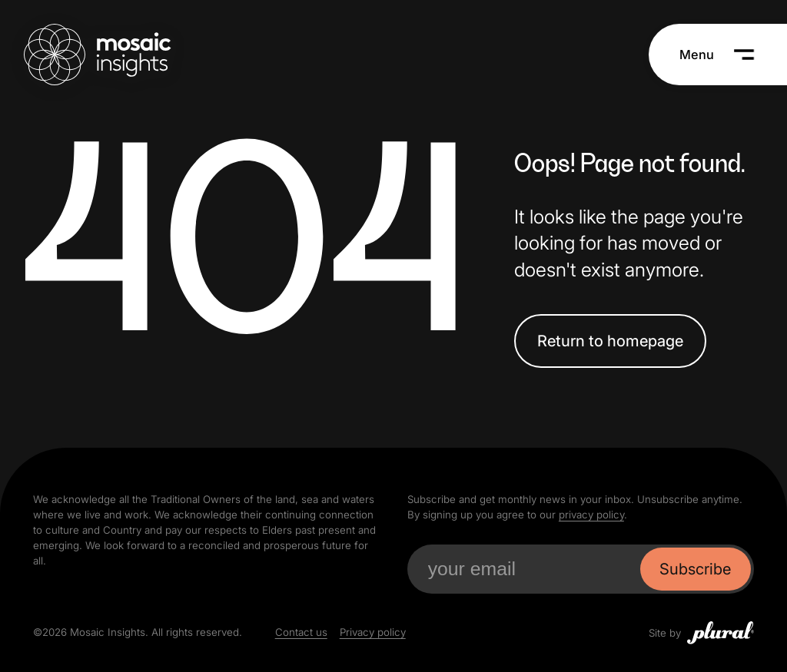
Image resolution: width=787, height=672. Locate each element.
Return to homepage (610, 341)
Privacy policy (373, 632)
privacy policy (591, 515)
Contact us (301, 632)
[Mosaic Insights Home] (97, 55)
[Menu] (718, 55)
